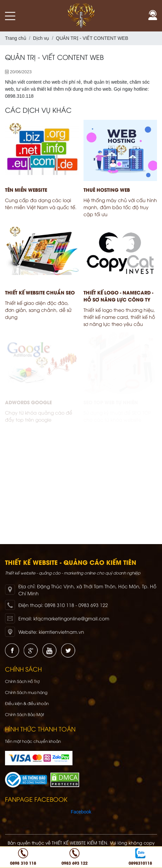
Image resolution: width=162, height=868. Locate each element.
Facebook (81, 812)
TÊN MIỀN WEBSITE (26, 190)
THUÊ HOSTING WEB (107, 190)
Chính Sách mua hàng (26, 692)
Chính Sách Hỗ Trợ (22, 681)
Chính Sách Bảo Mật (25, 714)
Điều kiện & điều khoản (27, 703)
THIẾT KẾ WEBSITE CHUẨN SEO (40, 292)
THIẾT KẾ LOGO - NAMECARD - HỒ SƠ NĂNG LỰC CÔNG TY (118, 296)
